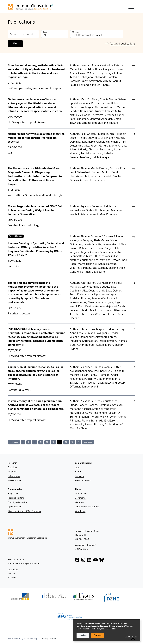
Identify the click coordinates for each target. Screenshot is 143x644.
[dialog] (107, 630)
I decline (83, 635)
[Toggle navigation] (131, 7)
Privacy (11, 574)
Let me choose (131, 636)
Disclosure (13, 570)
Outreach (79, 476)
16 (72, 442)
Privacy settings (48, 639)
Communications (83, 463)
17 (79, 442)
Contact (12, 578)
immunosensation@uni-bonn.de (24, 564)
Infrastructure (14, 480)
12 (47, 442)
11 (41, 442)
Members (79, 502)
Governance (81, 498)
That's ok (98, 635)
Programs (12, 472)
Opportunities (15, 489)
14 (60, 442)
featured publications (120, 44)
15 (66, 442)
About (78, 489)
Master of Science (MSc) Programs (24, 511)
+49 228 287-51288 (17, 560)
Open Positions (15, 507)
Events (78, 472)
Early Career (13, 494)
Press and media (83, 480)
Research (12, 463)
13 (53, 442)
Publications (14, 476)
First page (14, 442)
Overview (12, 467)
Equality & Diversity (17, 502)
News (78, 467)
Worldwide (80, 511)
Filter (15, 44)
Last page (88, 442)
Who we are (81, 494)
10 (35, 442)
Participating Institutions (87, 507)
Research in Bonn (16, 498)
